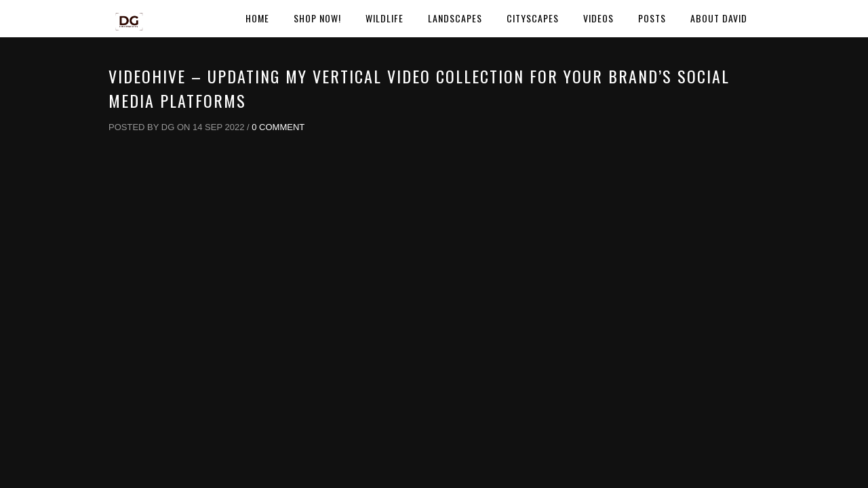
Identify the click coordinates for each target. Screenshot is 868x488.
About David (719, 18)
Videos (598, 18)
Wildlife (384, 18)
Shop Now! (317, 18)
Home (257, 18)
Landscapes (455, 18)
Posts (652, 18)
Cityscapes (533, 18)
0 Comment (278, 127)
